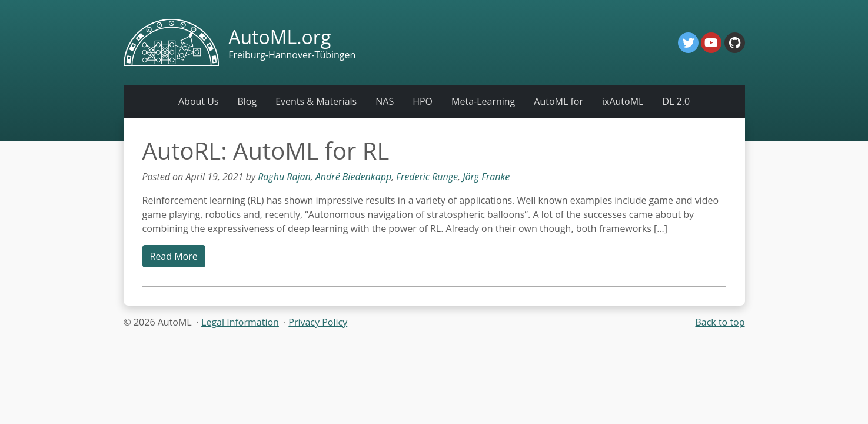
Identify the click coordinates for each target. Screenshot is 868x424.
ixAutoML (623, 101)
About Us (199, 101)
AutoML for (558, 101)
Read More (174, 256)
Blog (247, 101)
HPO (423, 101)
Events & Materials (316, 101)
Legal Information (240, 322)
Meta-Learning (483, 101)
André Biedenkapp (353, 177)
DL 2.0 (676, 101)
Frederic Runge (427, 177)
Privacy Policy (318, 322)
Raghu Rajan (284, 177)
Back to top (720, 322)
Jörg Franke (486, 177)
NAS (385, 101)
